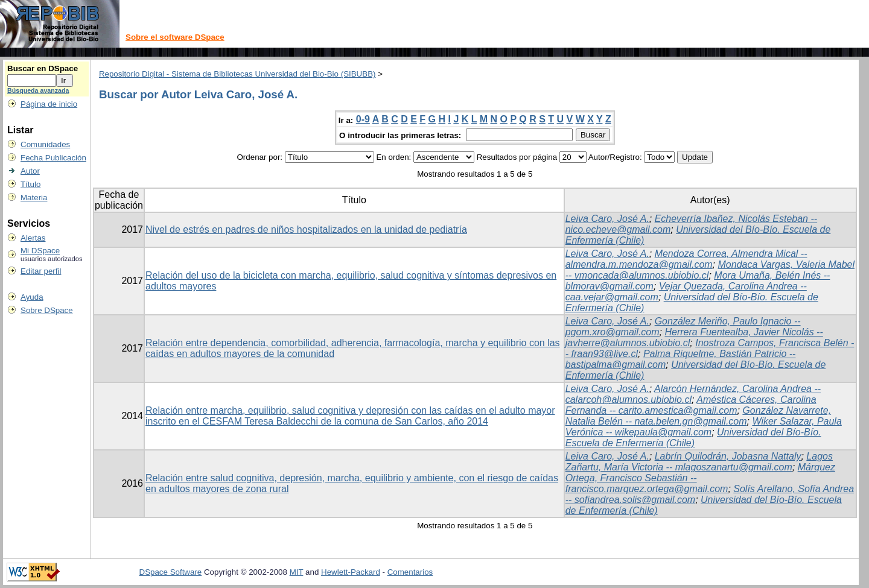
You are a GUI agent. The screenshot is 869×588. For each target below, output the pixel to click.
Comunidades (45, 144)
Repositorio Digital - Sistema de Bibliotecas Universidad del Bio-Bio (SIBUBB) (237, 74)
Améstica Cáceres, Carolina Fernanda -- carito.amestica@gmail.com (691, 405)
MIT (297, 572)
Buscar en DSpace (43, 68)
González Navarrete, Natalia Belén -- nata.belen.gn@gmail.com (698, 416)
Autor (30, 171)
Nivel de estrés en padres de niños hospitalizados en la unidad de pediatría (306, 229)
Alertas (33, 238)
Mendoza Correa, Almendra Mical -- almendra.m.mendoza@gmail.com (686, 259)
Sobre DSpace (47, 310)
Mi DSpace (40, 251)
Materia (34, 198)
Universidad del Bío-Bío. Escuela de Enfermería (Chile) (693, 438)
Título (30, 184)
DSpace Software (171, 572)
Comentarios (410, 572)
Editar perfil (41, 271)
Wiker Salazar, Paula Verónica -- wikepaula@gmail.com (704, 427)
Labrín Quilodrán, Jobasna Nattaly (728, 456)
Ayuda (32, 297)
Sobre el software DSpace (175, 37)
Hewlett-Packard (351, 572)
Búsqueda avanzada (38, 90)
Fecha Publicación (53, 158)
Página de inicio (49, 104)
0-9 (363, 119)
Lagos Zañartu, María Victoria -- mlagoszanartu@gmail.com (699, 462)
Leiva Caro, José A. (607, 219)
